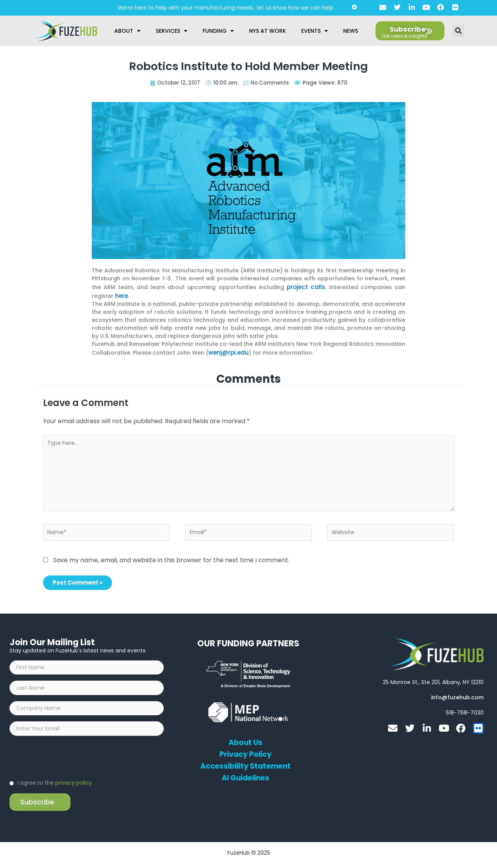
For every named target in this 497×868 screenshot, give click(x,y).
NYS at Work (268, 31)
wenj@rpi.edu (227, 350)
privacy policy (74, 787)
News (351, 31)
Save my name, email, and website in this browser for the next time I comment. (171, 559)
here (121, 294)
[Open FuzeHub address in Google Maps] (433, 681)
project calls (307, 286)
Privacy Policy (245, 753)
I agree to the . (57, 787)
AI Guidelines (245, 777)
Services (172, 31)
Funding (218, 31)
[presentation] (67, 761)
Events (315, 31)
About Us (245, 742)
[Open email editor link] (457, 696)
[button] (458, 31)
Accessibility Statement (246, 765)
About (127, 31)
